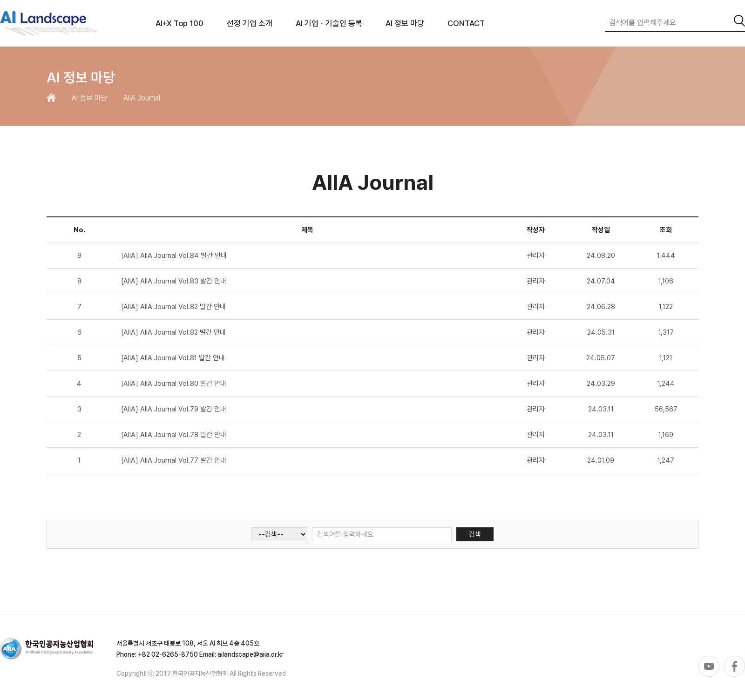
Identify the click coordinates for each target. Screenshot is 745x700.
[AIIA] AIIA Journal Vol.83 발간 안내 (174, 281)
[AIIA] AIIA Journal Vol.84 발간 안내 (174, 256)
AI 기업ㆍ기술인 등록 (329, 23)
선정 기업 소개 (250, 23)
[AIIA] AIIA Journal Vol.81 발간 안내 (173, 358)
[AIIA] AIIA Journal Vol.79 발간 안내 (174, 409)
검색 (475, 534)
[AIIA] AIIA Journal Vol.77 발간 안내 (174, 460)
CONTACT (466, 23)
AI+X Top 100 (179, 23)
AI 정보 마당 (405, 23)
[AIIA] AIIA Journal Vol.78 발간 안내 (174, 435)
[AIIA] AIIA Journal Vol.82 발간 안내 (173, 307)
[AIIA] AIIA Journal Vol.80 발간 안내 (174, 384)
